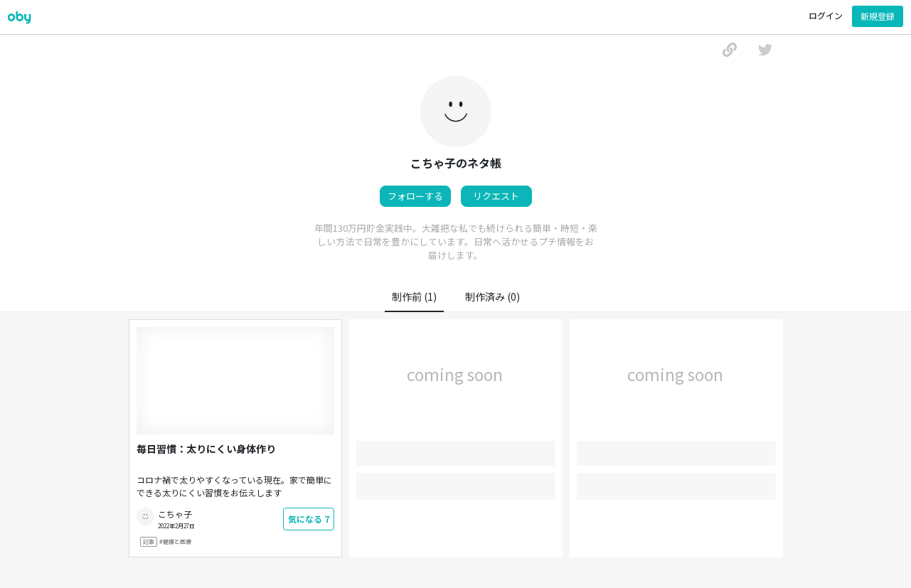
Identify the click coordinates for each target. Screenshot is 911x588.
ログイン (826, 15)
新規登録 (878, 16)
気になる (309, 519)
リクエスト (496, 196)
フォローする (415, 196)
